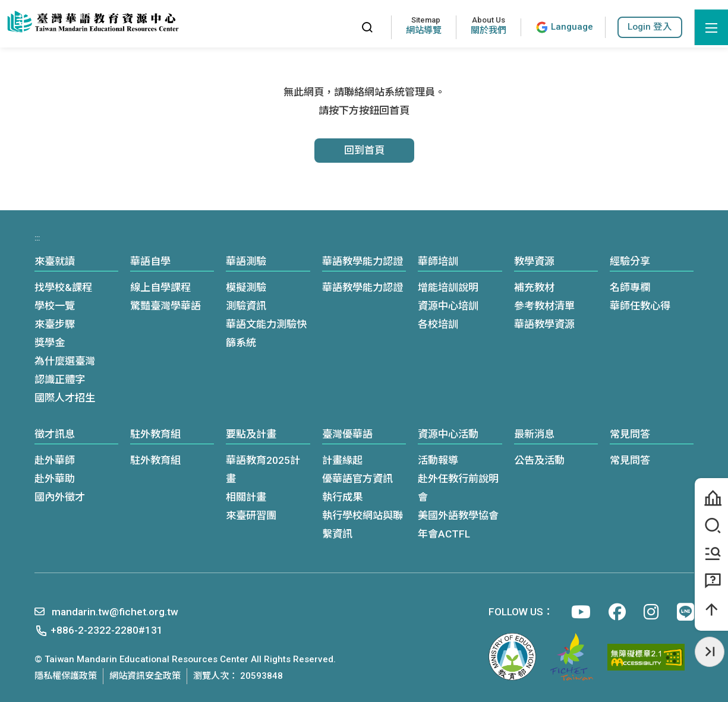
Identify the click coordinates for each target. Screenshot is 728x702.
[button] (650, 27)
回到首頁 (364, 150)
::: (341, 27)
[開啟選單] (711, 27)
